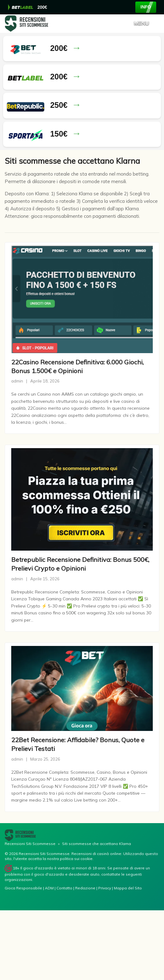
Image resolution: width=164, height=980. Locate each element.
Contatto (65, 888)
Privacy (105, 888)
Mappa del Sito (128, 888)
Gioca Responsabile (23, 888)
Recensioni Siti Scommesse (30, 844)
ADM (50, 888)
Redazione (86, 888)
